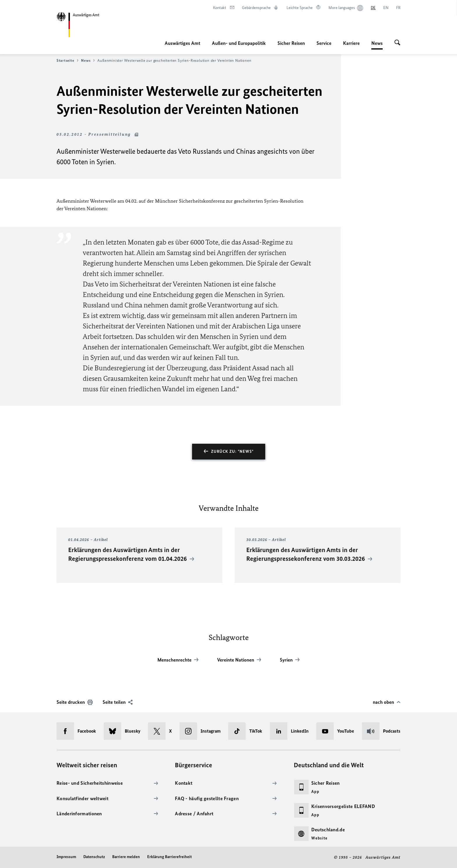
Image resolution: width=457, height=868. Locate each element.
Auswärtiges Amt (182, 43)
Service (324, 43)
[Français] (398, 8)
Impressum (66, 857)
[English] (386, 8)
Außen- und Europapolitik (239, 43)
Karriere (351, 43)
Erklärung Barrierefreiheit (169, 857)
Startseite (67, 61)
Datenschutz (94, 857)
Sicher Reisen (291, 43)
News (377, 43)
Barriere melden (126, 857)
